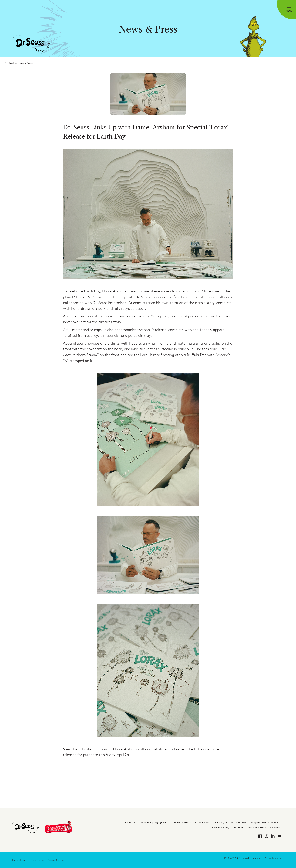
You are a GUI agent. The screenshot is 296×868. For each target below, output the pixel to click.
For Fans (239, 828)
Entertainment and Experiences (191, 822)
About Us (130, 822)
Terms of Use (19, 860)
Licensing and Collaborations (230, 822)
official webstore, (154, 749)
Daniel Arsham (114, 291)
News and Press (257, 828)
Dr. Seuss (143, 297)
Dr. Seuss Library (220, 828)
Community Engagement (154, 822)
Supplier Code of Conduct (265, 822)
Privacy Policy (37, 860)
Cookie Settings (57, 860)
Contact (275, 828)
